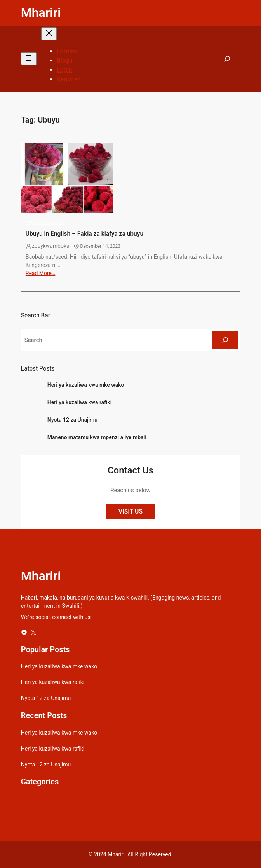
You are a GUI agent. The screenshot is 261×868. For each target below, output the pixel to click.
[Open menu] (29, 59)
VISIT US (130, 511)
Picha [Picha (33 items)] (135, 808)
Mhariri (41, 12)
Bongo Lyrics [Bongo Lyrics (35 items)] (75, 800)
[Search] (225, 340)
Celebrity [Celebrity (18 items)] (104, 800)
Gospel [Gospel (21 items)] (144, 800)
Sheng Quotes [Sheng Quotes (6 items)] (198, 808)
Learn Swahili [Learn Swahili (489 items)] (37, 808)
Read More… (41, 273)
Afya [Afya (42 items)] (26, 800)
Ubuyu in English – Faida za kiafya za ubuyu (84, 234)
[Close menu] (49, 34)
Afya (30, 223)
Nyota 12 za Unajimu (72, 420)
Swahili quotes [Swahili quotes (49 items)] (39, 816)
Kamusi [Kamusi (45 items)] (200, 800)
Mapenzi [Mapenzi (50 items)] (114, 808)
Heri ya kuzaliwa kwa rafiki (79, 402)
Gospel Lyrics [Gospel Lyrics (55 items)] (172, 800)
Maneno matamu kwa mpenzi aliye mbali (97, 437)
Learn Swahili (51, 223)
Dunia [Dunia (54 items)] (125, 800)
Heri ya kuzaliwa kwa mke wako (86, 385)
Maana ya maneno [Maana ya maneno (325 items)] (79, 808)
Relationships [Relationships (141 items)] (161, 808)
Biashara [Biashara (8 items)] (45, 800)
